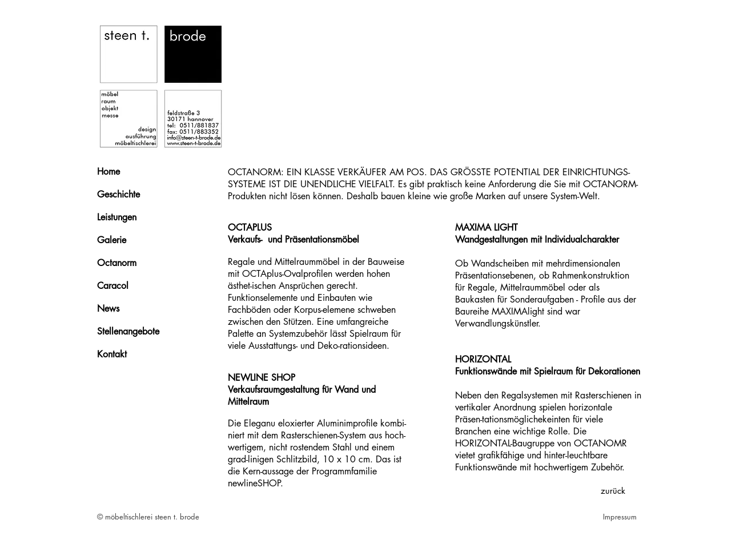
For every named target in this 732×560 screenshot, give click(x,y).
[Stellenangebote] (138, 332)
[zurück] (613, 490)
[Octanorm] (138, 263)
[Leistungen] (138, 217)
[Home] (138, 172)
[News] (138, 309)
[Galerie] (138, 240)
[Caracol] (138, 286)
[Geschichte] (138, 195)
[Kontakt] (138, 354)
